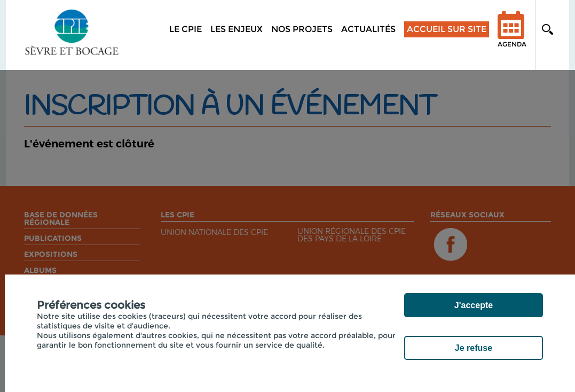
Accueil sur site (447, 29)
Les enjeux (237, 29)
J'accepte (474, 305)
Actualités (368, 29)
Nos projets (302, 29)
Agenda (512, 36)
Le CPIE (186, 29)
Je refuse (474, 348)
